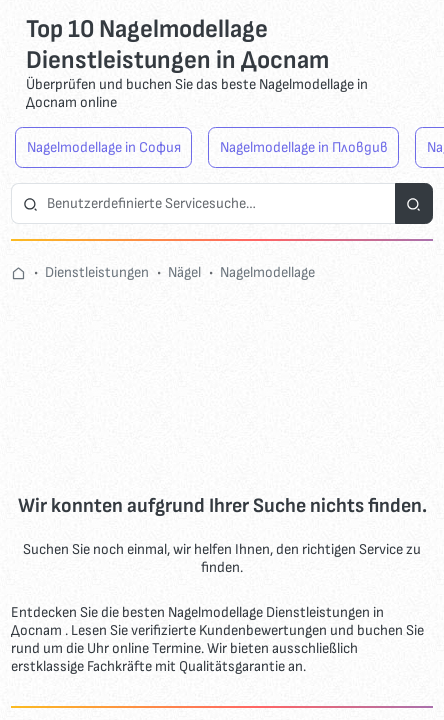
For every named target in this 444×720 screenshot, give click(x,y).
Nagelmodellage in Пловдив (304, 147)
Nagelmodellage (267, 273)
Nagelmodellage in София (104, 147)
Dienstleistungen (97, 273)
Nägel (184, 273)
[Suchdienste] (414, 203)
